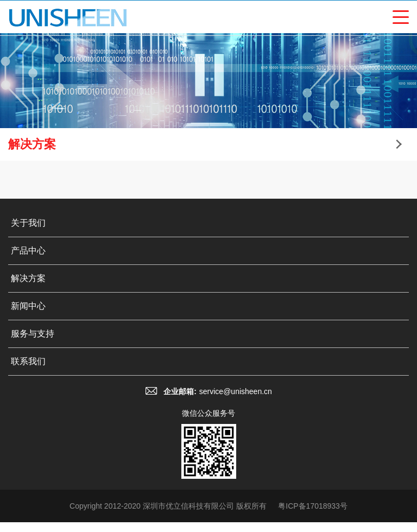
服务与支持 (33, 334)
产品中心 (28, 251)
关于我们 (28, 223)
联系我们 (28, 361)
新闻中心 (28, 306)
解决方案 (28, 278)
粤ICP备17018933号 (313, 506)
